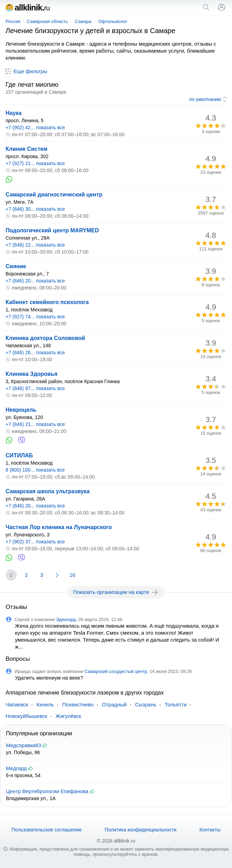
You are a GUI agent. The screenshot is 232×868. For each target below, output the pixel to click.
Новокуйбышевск (26, 716)
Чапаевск (17, 704)
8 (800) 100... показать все (35, 470)
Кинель (45, 704)
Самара (83, 21)
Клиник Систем (26, 149)
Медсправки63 (23, 745)
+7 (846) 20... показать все (35, 281)
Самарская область (47, 21)
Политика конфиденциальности (141, 830)
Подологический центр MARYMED (52, 230)
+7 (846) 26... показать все (35, 352)
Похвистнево (78, 704)
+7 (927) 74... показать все (35, 317)
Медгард (16, 768)
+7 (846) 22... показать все (35, 245)
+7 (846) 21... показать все (35, 424)
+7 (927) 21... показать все (35, 163)
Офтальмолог (113, 21)
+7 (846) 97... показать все (35, 388)
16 (73, 575)
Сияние (16, 266)
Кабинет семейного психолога (47, 302)
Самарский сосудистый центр (116, 671)
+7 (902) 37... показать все (35, 542)
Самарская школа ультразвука (48, 491)
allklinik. (28, 7)
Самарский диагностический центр (54, 195)
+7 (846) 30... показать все (35, 209)
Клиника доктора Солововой (45, 338)
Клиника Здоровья (31, 374)
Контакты (210, 830)
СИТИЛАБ (19, 455)
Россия (13, 21)
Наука (14, 113)
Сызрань (146, 704)
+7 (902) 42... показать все (35, 127)
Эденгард (66, 619)
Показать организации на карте (116, 592)
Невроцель (21, 410)
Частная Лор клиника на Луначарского (59, 527)
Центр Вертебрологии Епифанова (47, 791)
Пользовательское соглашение (47, 830)
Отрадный (114, 704)
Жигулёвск (69, 716)
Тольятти (175, 704)
